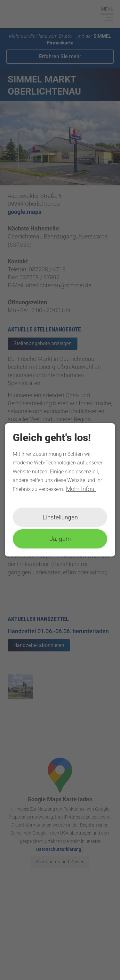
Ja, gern (60, 539)
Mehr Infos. (81, 489)
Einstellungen (60, 517)
